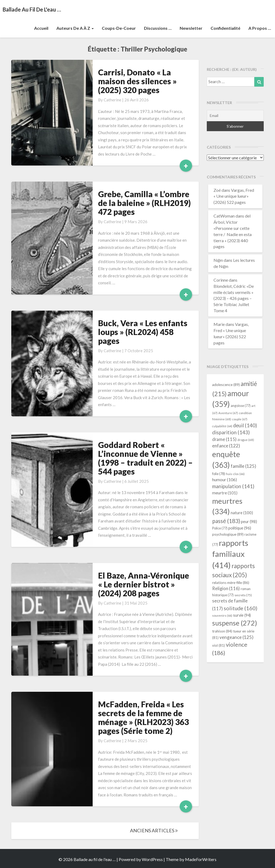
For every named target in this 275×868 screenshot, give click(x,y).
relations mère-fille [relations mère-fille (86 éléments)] (231, 583)
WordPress (152, 859)
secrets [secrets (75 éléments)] (243, 595)
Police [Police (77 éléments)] (220, 528)
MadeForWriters (201, 859)
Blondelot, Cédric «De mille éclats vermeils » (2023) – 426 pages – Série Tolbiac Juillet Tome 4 (234, 298)
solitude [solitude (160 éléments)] (240, 608)
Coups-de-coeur (119, 28)
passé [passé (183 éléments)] (226, 521)
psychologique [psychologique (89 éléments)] (228, 534)
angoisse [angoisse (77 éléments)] (241, 406)
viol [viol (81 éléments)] (219, 645)
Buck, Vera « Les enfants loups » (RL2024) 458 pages (143, 332)
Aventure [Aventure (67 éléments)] (228, 413)
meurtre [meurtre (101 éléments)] (225, 493)
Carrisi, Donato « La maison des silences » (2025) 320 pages (137, 81)
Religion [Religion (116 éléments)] (226, 589)
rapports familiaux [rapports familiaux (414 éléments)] (230, 554)
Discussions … (158, 28)
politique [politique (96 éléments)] (240, 528)
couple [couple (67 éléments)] (240, 419)
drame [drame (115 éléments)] (224, 439)
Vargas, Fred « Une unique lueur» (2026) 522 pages (234, 196)
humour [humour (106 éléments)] (225, 479)
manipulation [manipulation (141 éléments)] (233, 486)
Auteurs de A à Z (75, 28)
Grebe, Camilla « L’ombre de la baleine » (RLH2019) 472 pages (144, 203)
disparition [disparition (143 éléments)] (231, 432)
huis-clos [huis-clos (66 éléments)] (235, 474)
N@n (218, 260)
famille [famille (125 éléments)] (243, 466)
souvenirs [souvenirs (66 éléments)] (222, 615)
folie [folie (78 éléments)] (219, 474)
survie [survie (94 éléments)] (242, 615)
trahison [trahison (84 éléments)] (222, 631)
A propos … (260, 28)
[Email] (235, 116)
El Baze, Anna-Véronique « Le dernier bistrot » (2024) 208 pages (144, 584)
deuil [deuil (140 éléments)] (245, 425)
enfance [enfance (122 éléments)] (226, 446)
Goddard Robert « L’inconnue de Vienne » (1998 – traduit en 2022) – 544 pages (145, 458)
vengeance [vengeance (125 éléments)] (236, 637)
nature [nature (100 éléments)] (242, 513)
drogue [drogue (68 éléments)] (246, 440)
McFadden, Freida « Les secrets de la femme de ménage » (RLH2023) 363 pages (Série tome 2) (143, 717)
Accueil (41, 28)
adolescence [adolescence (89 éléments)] (226, 385)
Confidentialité (225, 28)
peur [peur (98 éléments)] (249, 521)
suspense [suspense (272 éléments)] (235, 623)
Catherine (113, 100)
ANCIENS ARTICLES (154, 830)
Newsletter (191, 28)
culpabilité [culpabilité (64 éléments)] (222, 426)
